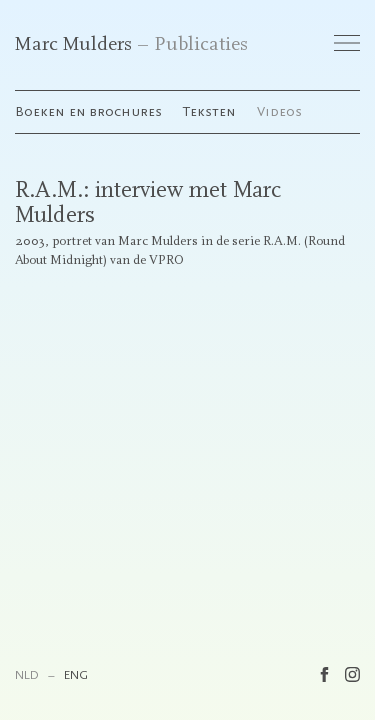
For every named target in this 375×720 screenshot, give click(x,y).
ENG (76, 675)
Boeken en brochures (88, 111)
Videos (279, 111)
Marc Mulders (73, 44)
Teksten (209, 111)
